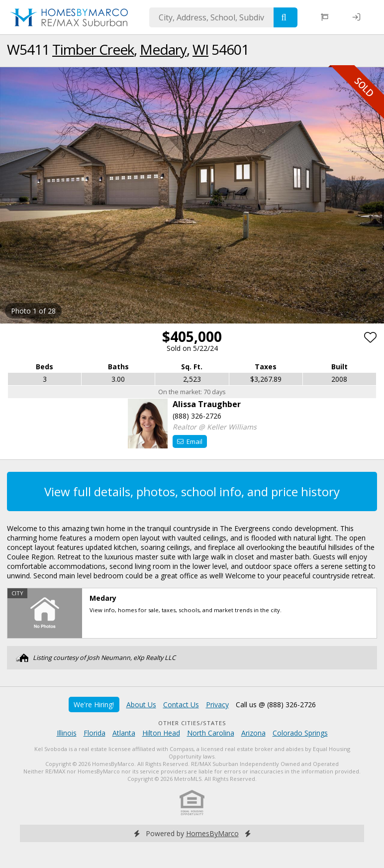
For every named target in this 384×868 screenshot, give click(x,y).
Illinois (67, 733)
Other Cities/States (192, 723)
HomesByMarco (212, 833)
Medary (163, 49)
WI (200, 49)
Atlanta (124, 733)
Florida (95, 733)
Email (190, 441)
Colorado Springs (300, 733)
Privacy (217, 705)
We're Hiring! (94, 705)
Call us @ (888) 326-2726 (276, 705)
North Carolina (211, 733)
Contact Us (181, 705)
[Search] (286, 17)
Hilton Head (161, 733)
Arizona (253, 733)
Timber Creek (93, 49)
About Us (141, 705)
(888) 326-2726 (197, 416)
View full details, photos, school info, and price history (192, 491)
